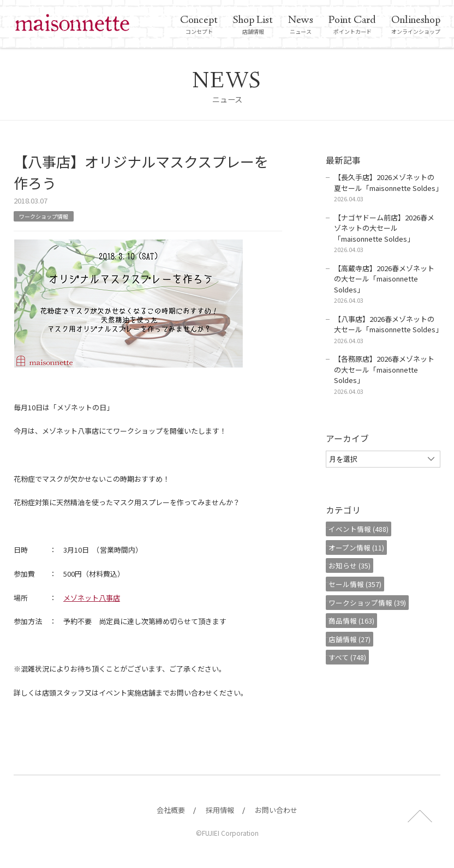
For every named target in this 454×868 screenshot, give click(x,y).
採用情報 (220, 810)
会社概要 (171, 810)
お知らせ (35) (355, 565)
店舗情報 (253, 25)
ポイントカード (352, 25)
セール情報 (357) (360, 584)
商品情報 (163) (357, 621)
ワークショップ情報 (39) (373, 603)
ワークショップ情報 (49, 216)
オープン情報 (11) (362, 547)
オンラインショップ (416, 25)
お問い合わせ (276, 810)
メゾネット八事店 (92, 598)
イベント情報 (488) (364, 529)
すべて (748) (353, 657)
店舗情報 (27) (355, 639)
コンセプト (199, 25)
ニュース (301, 25)
